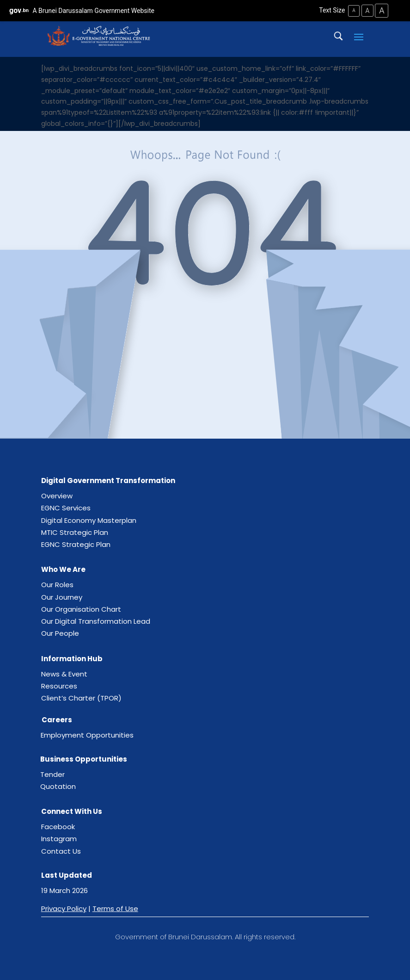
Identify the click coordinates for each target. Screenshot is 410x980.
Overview (57, 496)
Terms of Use (115, 909)
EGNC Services (66, 508)
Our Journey (62, 597)
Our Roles (57, 585)
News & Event (64, 673)
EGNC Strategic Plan (76, 544)
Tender (52, 774)
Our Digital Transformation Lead (96, 621)
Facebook (58, 827)
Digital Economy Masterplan (89, 520)
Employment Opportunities (87, 735)
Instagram (59, 839)
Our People (60, 633)
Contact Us (61, 851)
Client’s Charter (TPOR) (81, 698)
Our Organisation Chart (81, 609)
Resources (59, 685)
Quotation (58, 786)
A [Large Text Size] (381, 10)
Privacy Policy (64, 909)
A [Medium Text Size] (366, 10)
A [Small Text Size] (352, 10)
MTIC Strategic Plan (75, 532)
